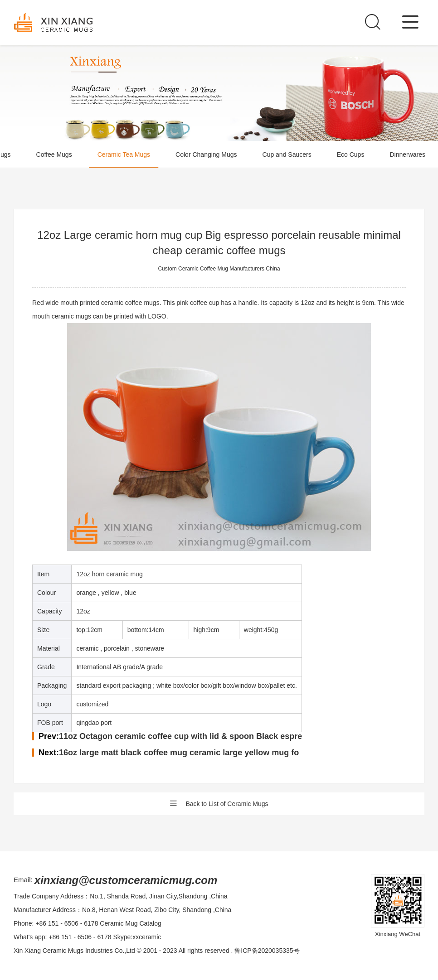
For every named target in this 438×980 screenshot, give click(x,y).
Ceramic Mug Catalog (130, 923)
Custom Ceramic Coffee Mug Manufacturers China (219, 269)
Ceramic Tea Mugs (124, 154)
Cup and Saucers (287, 154)
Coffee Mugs (54, 154)
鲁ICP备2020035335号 (267, 951)
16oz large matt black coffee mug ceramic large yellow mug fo (179, 753)
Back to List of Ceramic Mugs (219, 804)
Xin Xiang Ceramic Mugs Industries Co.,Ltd (74, 951)
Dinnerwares (407, 154)
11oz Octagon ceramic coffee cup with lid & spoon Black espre (180, 736)
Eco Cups (351, 154)
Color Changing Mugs (206, 154)
